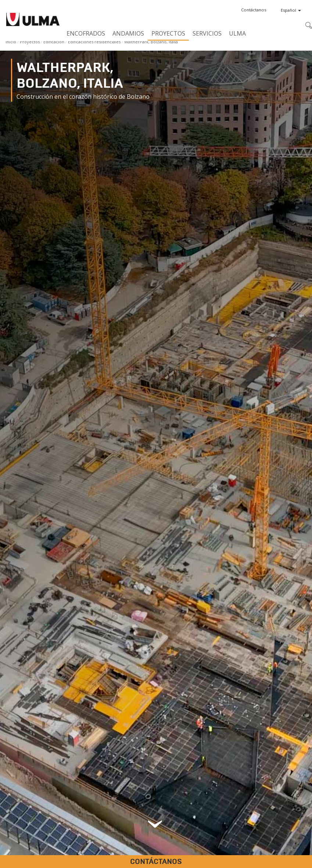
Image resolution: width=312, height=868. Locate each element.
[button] (254, 10)
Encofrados (86, 33)
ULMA (237, 33)
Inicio (11, 42)
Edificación (54, 42)
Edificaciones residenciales (94, 42)
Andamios (128, 33)
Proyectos (168, 33)
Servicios (207, 33)
